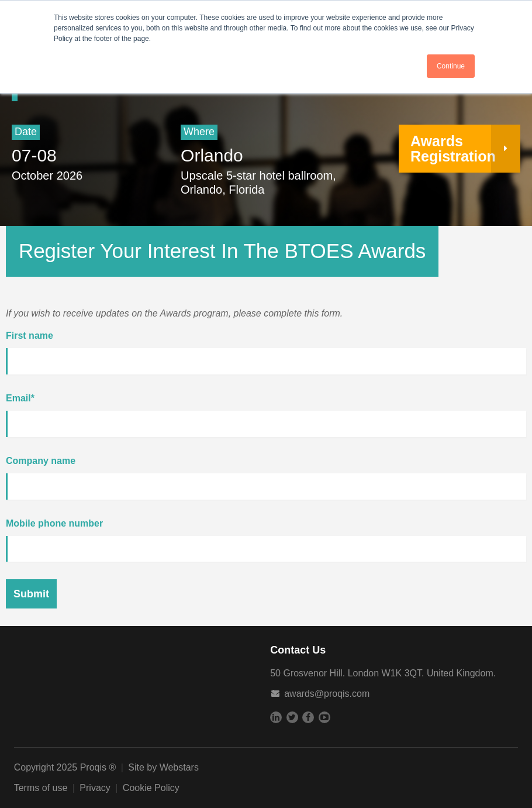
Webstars (179, 767)
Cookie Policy (151, 788)
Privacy (95, 788)
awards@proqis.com (327, 694)
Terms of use (41, 788)
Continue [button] (451, 66)
